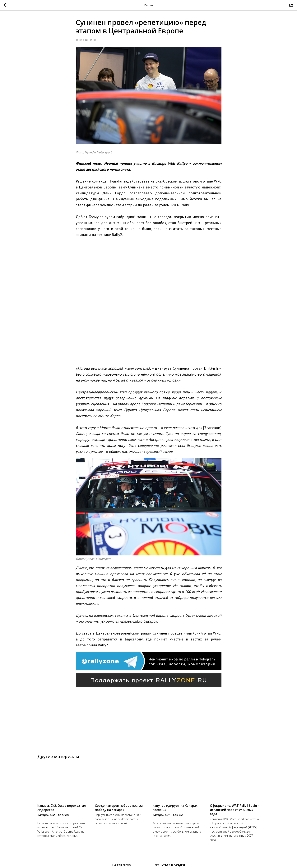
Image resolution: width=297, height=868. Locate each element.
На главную (122, 864)
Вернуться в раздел (170, 864)
